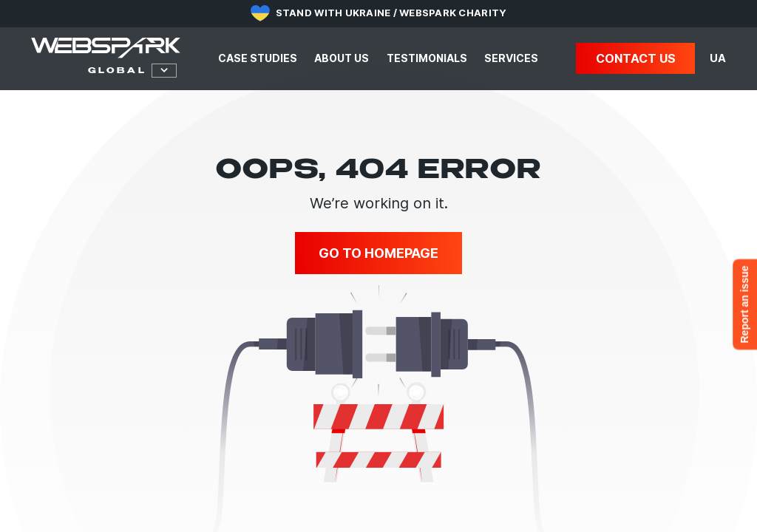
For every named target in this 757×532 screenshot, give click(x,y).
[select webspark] (113, 71)
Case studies (258, 58)
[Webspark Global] (106, 48)
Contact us (636, 58)
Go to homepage (378, 253)
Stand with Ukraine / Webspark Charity (391, 13)
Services (511, 58)
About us (342, 58)
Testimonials (427, 58)
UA (718, 58)
